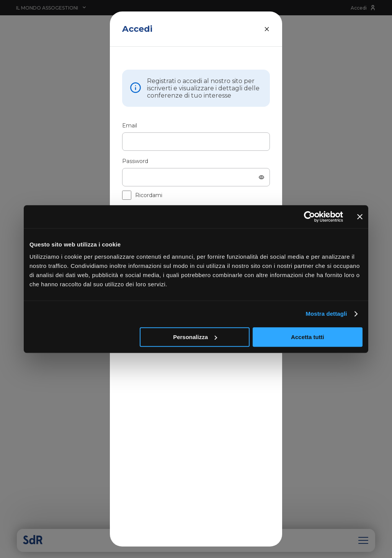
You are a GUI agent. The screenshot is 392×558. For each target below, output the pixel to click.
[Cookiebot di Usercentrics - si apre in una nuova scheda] (310, 217)
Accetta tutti (308, 337)
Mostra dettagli (326, 314)
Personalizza (195, 337)
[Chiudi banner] (360, 217)
